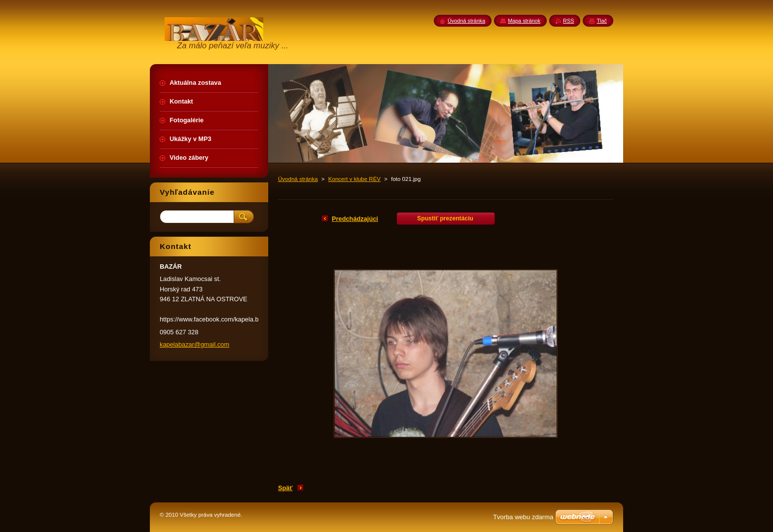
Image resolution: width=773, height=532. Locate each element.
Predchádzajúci (355, 219)
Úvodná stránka (298, 179)
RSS (568, 21)
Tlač (602, 21)
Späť (285, 488)
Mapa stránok (524, 21)
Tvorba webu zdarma (523, 517)
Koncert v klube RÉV (354, 179)
